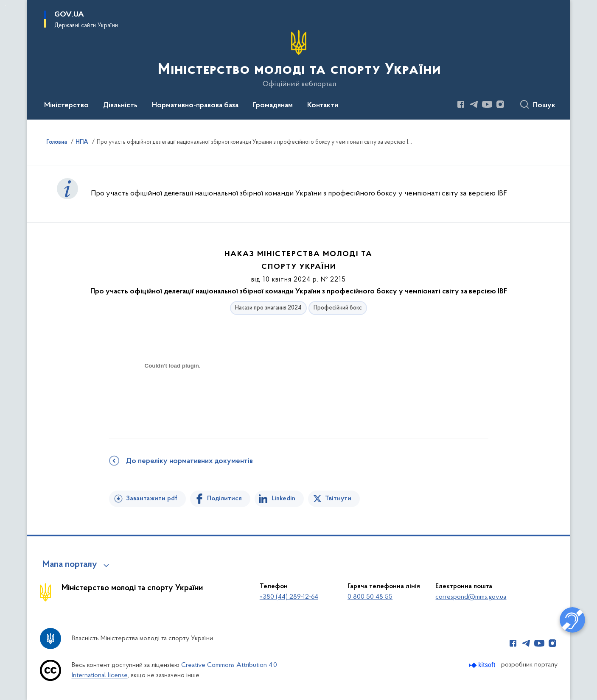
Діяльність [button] (120, 106)
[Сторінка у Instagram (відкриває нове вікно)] (500, 104)
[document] (173, 396)
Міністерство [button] (66, 106)
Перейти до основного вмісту (6, 6)
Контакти (323, 106)
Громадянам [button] (273, 106)
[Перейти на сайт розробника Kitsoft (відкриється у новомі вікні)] (483, 665)
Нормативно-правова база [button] (195, 106)
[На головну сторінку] (298, 59)
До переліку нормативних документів (189, 461)
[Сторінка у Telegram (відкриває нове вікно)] (474, 104)
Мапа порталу (70, 565)
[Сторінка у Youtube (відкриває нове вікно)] (487, 104)
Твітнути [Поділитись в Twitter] (338, 499)
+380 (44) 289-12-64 (289, 597)
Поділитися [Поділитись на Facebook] (224, 499)
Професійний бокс (338, 308)
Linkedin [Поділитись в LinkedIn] (283, 499)
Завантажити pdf (152, 499)
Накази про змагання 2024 (268, 308)
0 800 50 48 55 (370, 597)
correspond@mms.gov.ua (471, 597)
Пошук (544, 106)
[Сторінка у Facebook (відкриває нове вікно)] (461, 104)
